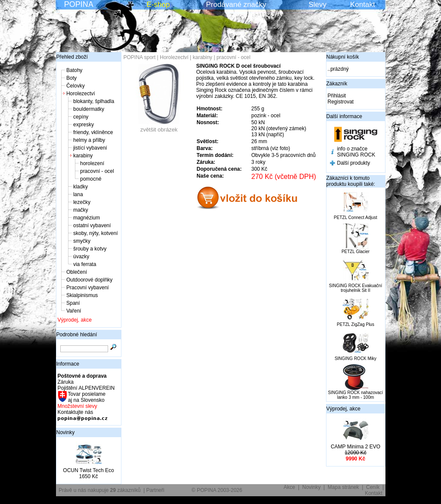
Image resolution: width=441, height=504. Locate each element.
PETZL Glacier (356, 252)
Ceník (373, 487)
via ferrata (85, 264)
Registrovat (341, 102)
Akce (290, 487)
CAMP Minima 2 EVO (356, 447)
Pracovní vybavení (88, 288)
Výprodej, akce (75, 320)
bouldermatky (89, 109)
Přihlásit (337, 96)
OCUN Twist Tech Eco (88, 470)
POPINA (79, 4)
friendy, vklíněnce (93, 132)
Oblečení (77, 272)
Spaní (73, 303)
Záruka (66, 382)
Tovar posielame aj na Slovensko (86, 397)
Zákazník (337, 84)
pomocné (91, 179)
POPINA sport (140, 57)
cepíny (81, 117)
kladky (81, 187)
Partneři (155, 490)
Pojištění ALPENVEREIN (86, 388)
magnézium (87, 218)
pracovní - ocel (97, 171)
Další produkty (354, 163)
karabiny (83, 156)
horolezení (92, 163)
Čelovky (76, 86)
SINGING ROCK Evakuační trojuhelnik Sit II (356, 288)
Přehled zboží (72, 57)
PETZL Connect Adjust (356, 218)
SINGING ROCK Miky (356, 358)
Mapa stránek (343, 487)
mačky (81, 210)
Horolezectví (81, 94)
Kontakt (363, 5)
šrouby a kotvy (90, 249)
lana (78, 194)
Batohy (74, 70)
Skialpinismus (82, 295)
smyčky (82, 241)
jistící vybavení (90, 148)
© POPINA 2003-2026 (217, 490)
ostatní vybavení (92, 225)
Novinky (66, 432)
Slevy (317, 5)
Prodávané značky (236, 5)
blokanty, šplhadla (94, 101)
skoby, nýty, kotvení (96, 233)
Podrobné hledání (77, 335)
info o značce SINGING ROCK (356, 152)
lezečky (82, 202)
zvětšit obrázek (159, 127)
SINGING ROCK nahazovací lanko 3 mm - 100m (356, 395)
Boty (71, 78)
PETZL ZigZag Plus (356, 324)
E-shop (158, 5)
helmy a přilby (89, 140)
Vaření (74, 311)
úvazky (81, 257)
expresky (84, 125)
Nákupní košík (343, 57)
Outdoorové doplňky (89, 280)
